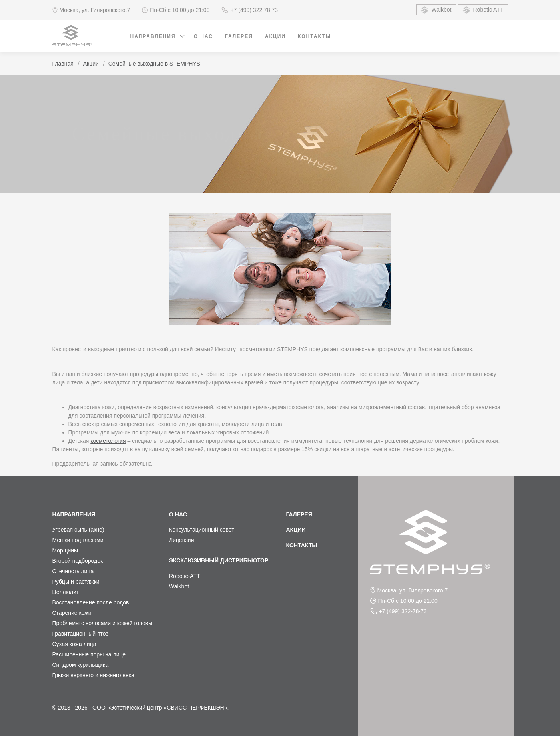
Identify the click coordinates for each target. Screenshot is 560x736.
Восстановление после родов (91, 602)
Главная (63, 64)
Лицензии (181, 540)
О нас (203, 36)
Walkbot (436, 10)
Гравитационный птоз (80, 634)
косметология (108, 441)
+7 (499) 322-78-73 (399, 611)
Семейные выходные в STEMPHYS (154, 64)
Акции (275, 36)
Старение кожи (72, 613)
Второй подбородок (78, 561)
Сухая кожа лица (74, 644)
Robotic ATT (483, 10)
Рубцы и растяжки (76, 582)
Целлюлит (66, 592)
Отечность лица (73, 571)
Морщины (65, 550)
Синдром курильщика (81, 665)
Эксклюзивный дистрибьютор (219, 560)
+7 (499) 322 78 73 (250, 10)
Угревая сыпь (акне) (78, 530)
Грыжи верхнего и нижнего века (93, 675)
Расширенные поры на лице (89, 654)
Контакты (314, 36)
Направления (153, 36)
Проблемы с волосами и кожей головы (103, 623)
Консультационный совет (202, 530)
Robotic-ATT (185, 576)
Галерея (239, 36)
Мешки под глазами (78, 540)
